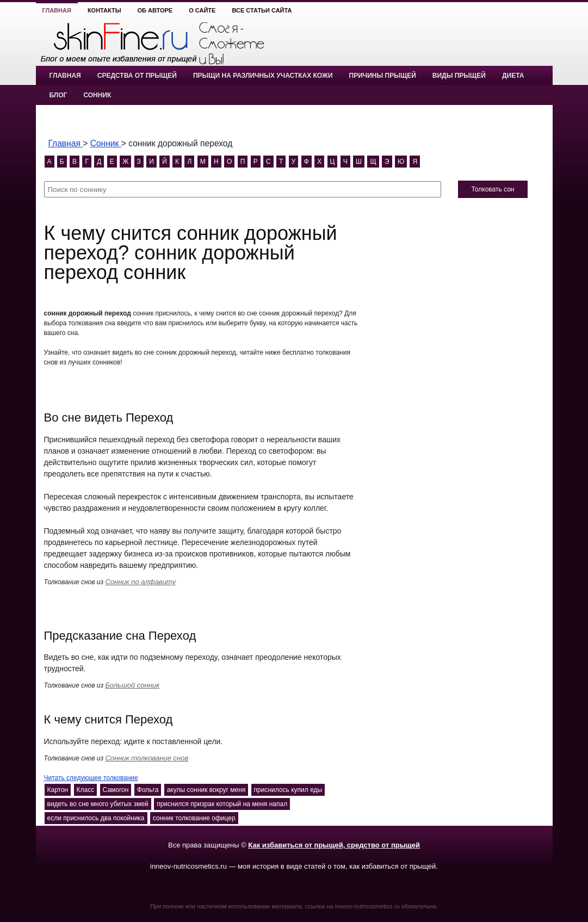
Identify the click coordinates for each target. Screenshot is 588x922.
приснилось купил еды (288, 790)
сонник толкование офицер (194, 818)
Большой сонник (132, 685)
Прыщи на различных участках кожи (263, 76)
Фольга (148, 790)
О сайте (202, 10)
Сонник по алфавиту (140, 582)
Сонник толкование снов (147, 758)
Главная (57, 10)
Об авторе (155, 10)
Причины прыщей (383, 76)
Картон (58, 790)
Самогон (116, 790)
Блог (58, 95)
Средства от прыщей (137, 76)
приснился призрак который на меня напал (222, 804)
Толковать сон (493, 189)
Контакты (104, 10)
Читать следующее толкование (91, 778)
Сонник (97, 95)
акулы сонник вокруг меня (206, 790)
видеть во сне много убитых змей (98, 804)
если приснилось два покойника (96, 818)
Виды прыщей (459, 76)
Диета (513, 76)
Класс (86, 790)
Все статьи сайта (262, 10)
